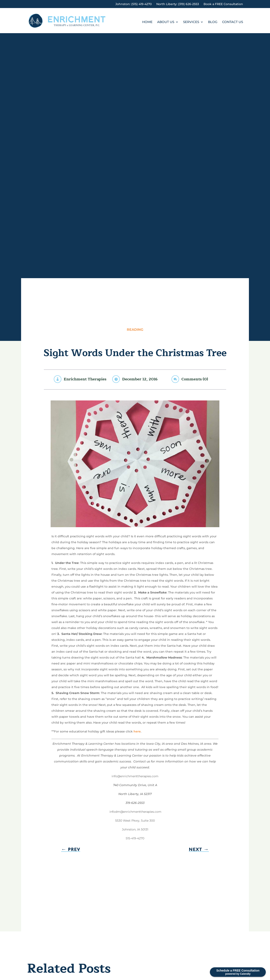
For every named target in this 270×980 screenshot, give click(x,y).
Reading (135, 330)
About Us (166, 22)
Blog (213, 22)
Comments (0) (195, 379)
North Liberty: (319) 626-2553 (178, 4)
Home (147, 22)
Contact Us (233, 22)
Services (191, 22)
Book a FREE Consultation (223, 4)
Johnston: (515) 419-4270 (134, 4)
